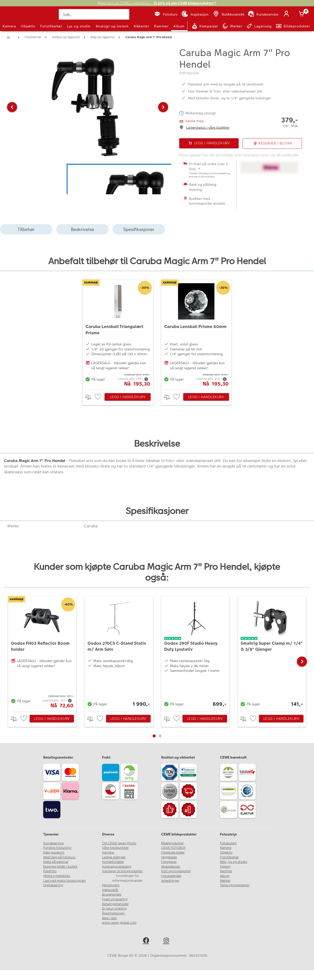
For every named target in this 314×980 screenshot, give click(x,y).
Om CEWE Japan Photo (119, 843)
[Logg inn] (287, 14)
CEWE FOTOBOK (173, 848)
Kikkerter (142, 26)
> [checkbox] (90, 397)
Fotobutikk (228, 843)
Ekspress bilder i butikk (60, 867)
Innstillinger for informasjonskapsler (128, 878)
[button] (12, 107)
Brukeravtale (112, 895)
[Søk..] (94, 14)
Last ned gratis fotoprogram (64, 881)
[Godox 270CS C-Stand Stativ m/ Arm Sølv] (119, 652)
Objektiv (28, 26)
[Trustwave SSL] (189, 773)
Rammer (161, 26)
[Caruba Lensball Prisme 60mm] (196, 333)
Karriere (108, 853)
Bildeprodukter (172, 843)
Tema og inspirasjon (235, 885)
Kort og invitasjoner (176, 871)
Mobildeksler (171, 867)
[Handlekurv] (302, 14)
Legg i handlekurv (128, 397)
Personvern (111, 885)
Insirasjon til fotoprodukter (122, 871)
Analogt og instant (112, 26)
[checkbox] (99, 397)
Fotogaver (169, 862)
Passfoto (50, 871)
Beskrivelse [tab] (82, 229)
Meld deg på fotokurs (59, 857)
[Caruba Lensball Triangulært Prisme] (118, 333)
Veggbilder (169, 857)
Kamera (9, 26)
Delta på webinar (56, 862)
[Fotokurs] (166, 14)
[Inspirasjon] (195, 14)
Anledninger (170, 881)
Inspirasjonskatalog (117, 867)
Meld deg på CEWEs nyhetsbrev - (157, 3)
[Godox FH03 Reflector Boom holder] (42, 652)
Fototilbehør (51, 26)
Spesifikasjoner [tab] (139, 229)
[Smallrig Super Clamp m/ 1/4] (272, 652)
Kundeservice (53, 843)
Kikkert (225, 867)
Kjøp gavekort (54, 853)
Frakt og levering (115, 899)
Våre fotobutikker (115, 848)
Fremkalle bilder (173, 853)
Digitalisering (53, 885)
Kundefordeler (113, 862)
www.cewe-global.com (119, 923)
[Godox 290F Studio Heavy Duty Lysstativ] (195, 652)
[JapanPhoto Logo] (16, 19)
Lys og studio (79, 26)
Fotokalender (171, 876)
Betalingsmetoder (115, 904)
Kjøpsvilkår (110, 890)
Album (179, 26)
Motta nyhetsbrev (57, 876)
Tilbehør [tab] (26, 229)
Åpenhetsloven (113, 913)
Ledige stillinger (114, 857)
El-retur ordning (114, 909)
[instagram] (167, 941)
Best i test (109, 918)
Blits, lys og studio (234, 862)
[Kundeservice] (263, 14)
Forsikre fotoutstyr (57, 848)
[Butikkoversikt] (228, 14)
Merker (225, 881)
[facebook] (147, 941)
